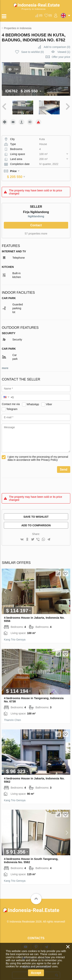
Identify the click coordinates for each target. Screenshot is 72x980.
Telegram (12, 403)
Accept (36, 973)
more (5, 363)
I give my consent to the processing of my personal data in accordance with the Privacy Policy (38, 453)
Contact (36, 220)
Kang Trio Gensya (15, 634)
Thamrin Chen (12, 715)
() (41, 15)
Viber (49, 399)
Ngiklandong (36, 211)
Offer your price (61, 57)
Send (64, 464)
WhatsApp (33, 399)
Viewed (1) (64, 52)
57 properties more (36, 228)
